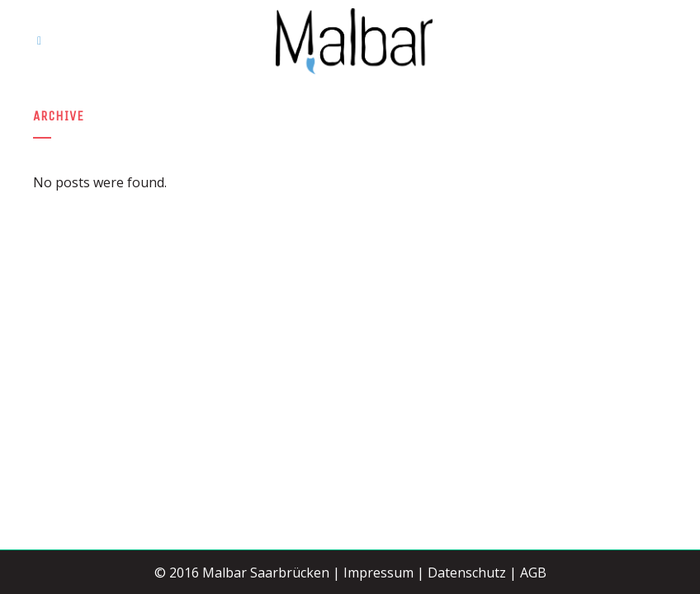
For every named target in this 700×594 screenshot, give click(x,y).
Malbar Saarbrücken (266, 573)
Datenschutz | (472, 573)
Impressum (378, 573)
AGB (533, 573)
